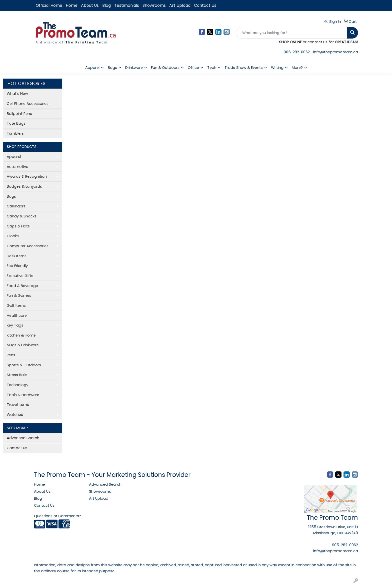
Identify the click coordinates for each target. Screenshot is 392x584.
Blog (106, 5)
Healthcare (17, 316)
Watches (15, 415)
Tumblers (15, 133)
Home (72, 5)
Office (193, 68)
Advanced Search (23, 438)
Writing (277, 68)
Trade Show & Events (244, 68)
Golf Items (16, 306)
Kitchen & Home (21, 335)
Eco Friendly (17, 266)
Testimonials (127, 5)
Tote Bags (16, 123)
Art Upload (180, 5)
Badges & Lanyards (24, 186)
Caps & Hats (18, 226)
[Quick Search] (292, 33)
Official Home (49, 5)
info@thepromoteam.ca (336, 52)
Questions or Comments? (57, 516)
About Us (90, 5)
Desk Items (17, 256)
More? (297, 68)
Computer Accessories (28, 246)
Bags (112, 68)
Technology (17, 385)
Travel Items (18, 405)
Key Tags (15, 325)
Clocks (13, 236)
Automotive (17, 167)
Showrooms (154, 5)
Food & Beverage (22, 286)
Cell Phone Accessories (28, 104)
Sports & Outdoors (24, 365)
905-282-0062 (297, 52)
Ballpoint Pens (19, 114)
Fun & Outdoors (165, 68)
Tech (212, 68)
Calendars (16, 206)
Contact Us (205, 5)
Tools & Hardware (23, 395)
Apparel (92, 68)
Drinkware (134, 68)
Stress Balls (17, 375)
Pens (11, 355)
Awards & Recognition (27, 176)
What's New (17, 94)
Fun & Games (19, 296)
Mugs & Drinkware (23, 345)
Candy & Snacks (22, 216)
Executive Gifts (20, 276)
